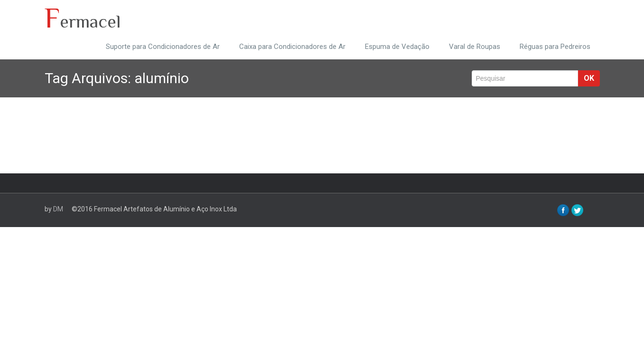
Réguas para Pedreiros (555, 47)
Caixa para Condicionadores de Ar (292, 47)
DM (58, 209)
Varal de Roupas (475, 47)
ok (589, 78)
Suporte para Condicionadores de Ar (163, 47)
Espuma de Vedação (397, 47)
